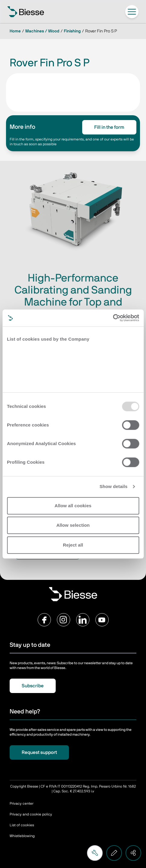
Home (15, 31)
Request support (39, 752)
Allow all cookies (73, 506)
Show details (114, 486)
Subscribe (33, 686)
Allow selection (73, 525)
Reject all (73, 545)
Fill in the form (109, 127)
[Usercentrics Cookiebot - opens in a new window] (113, 318)
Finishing (72, 31)
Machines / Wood (42, 31)
